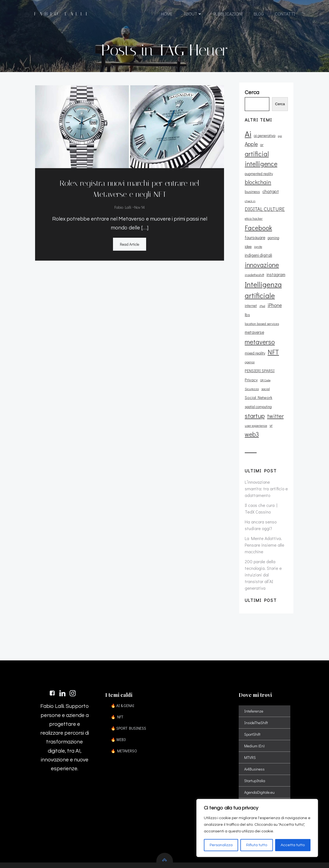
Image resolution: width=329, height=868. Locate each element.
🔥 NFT (118, 685)
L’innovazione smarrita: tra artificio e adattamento (266, 457)
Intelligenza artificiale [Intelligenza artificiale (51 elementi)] (263, 285)
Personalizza (221, 845)
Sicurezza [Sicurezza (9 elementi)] (279, 357)
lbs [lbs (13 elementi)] (247, 310)
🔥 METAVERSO (125, 719)
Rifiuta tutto (257, 845)
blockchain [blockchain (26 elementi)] (257, 186)
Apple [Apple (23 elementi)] (251, 148)
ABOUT (193, 14)
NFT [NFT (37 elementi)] (273, 338)
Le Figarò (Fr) (256, 772)
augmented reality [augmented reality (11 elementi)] (258, 178)
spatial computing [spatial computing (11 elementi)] (258, 375)
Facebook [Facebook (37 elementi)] (258, 232)
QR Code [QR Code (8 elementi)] (265, 358)
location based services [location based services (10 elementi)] (269, 310)
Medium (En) (255, 714)
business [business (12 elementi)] (252, 196)
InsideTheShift (257, 691)
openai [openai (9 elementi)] (249, 349)
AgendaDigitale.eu (260, 760)
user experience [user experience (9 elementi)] (255, 394)
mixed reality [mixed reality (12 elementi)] (254, 339)
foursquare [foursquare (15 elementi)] (254, 241)
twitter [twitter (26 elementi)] (275, 384)
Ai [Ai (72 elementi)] (248, 138)
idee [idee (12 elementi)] (285, 242)
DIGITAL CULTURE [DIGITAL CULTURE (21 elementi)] (264, 213)
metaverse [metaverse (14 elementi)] (254, 319)
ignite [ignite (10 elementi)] (248, 251)
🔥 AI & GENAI (124, 674)
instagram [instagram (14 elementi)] (275, 270)
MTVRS (251, 725)
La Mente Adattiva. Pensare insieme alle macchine (264, 513)
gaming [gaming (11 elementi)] (273, 242)
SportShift (253, 702)
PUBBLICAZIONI (228, 14)
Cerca (281, 108)
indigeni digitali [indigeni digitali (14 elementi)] (268, 250)
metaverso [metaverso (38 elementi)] (259, 328)
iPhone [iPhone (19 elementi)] (274, 300)
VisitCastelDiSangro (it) (264, 795)
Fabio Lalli (123, 207)
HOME (167, 14)
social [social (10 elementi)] (248, 366)
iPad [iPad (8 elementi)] (262, 301)
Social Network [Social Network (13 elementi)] (269, 366)
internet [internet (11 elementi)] (250, 301)
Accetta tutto (293, 845)
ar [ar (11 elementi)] (261, 149)
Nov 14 (139, 207)
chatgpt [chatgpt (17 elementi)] (270, 196)
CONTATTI (285, 14)
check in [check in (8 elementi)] (250, 205)
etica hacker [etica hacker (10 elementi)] (253, 223)
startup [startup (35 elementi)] (254, 384)
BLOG (259, 14)
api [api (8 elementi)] (279, 140)
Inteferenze (254, 679)
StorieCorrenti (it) (259, 783)
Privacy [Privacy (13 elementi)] (251, 357)
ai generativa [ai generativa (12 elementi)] (264, 140)
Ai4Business (255, 737)
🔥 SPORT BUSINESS (130, 696)
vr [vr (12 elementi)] (271, 394)
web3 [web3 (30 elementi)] (251, 403)
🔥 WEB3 (120, 707)
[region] (257, 828)
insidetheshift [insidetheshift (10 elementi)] (254, 270)
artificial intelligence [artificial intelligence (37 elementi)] (260, 163)
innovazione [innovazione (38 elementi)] (261, 260)
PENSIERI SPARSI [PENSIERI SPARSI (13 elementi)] (272, 348)
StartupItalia (255, 749)
